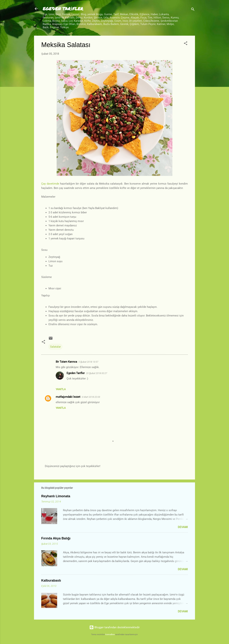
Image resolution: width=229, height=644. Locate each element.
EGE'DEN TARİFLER (63, 9)
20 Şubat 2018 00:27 (97, 373)
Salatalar (55, 347)
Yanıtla (61, 389)
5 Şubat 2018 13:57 (88, 362)
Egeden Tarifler (76, 373)
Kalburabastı (51, 580)
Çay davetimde (50, 184)
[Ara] (193, 10)
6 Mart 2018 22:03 (91, 397)
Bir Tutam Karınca (66, 362)
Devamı (183, 527)
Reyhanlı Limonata (56, 496)
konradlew (110, 635)
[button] (186, 44)
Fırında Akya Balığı (56, 538)
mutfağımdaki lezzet (68, 397)
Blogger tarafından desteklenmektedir (114, 627)
